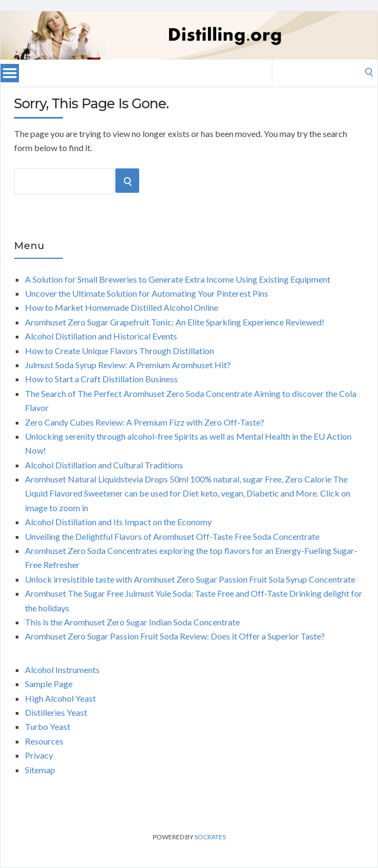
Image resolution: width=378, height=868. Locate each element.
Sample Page (49, 684)
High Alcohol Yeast (60, 698)
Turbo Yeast (48, 726)
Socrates (210, 837)
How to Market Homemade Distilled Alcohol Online (122, 307)
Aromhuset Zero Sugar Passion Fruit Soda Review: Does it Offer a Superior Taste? (175, 636)
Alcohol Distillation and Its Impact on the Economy (118, 522)
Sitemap (40, 770)
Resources (44, 741)
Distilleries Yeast (56, 712)
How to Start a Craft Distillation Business (101, 379)
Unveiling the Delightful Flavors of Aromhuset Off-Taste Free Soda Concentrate (172, 536)
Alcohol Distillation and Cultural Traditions (104, 465)
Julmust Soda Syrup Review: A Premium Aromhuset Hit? (128, 365)
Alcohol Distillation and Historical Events (101, 336)
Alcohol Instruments (62, 670)
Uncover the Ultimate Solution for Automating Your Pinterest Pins (146, 293)
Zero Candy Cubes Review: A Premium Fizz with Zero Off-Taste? (145, 422)
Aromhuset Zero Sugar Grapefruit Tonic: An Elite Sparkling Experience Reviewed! (175, 322)
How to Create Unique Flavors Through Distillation (119, 351)
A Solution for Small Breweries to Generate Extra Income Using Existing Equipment (178, 279)
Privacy (39, 755)
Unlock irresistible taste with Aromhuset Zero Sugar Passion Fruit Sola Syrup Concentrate (190, 579)
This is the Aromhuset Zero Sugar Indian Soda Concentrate (132, 622)
